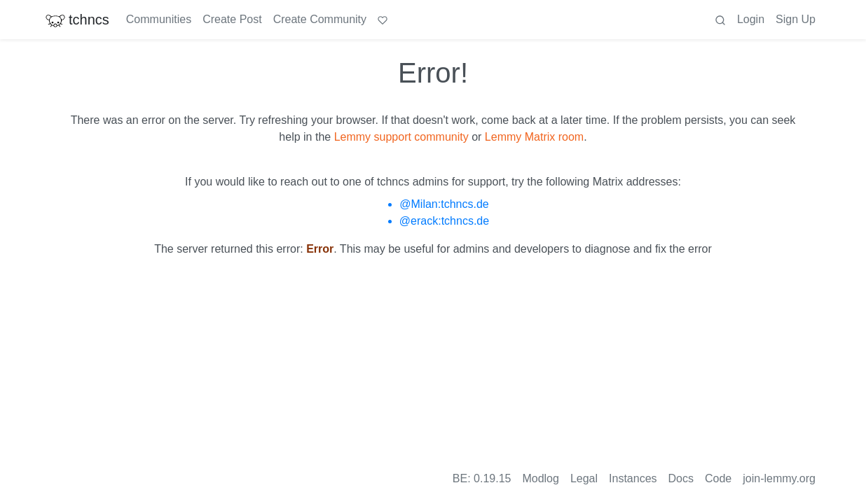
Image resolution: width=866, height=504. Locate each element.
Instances (633, 478)
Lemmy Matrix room (534, 137)
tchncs (77, 20)
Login (751, 19)
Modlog (540, 478)
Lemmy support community (401, 137)
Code (718, 478)
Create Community (320, 19)
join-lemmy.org (779, 478)
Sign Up (796, 19)
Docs (681, 478)
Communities (159, 19)
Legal (584, 478)
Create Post (232, 19)
